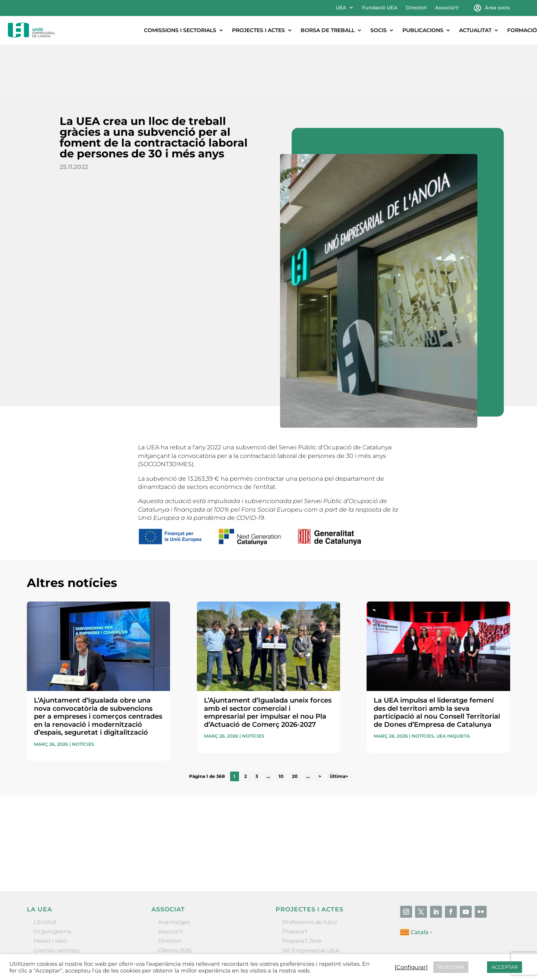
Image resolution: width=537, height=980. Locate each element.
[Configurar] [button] (411, 967)
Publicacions (423, 30)
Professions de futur (310, 873)
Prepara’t (295, 882)
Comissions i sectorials (180, 30)
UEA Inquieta (453, 687)
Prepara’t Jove (302, 891)
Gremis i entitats (56, 901)
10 (281, 727)
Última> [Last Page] (339, 727)
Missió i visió (50, 891)
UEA (341, 8)
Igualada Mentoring (310, 920)
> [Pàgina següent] (320, 727)
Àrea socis (497, 8)
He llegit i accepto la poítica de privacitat (375, 798)
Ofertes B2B (175, 901)
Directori (416, 8)
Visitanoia (296, 929)
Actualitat (475, 30)
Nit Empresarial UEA (311, 901)
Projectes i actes (258, 30)
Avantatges (174, 873)
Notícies (83, 695)
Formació (522, 30)
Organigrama (52, 882)
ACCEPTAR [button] (505, 967)
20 (295, 727)
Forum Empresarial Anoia (318, 910)
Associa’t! (447, 8)
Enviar (493, 811)
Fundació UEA (380, 8)
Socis (379, 30)
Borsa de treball (328, 30)
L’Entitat (45, 873)
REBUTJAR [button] (451, 967)
